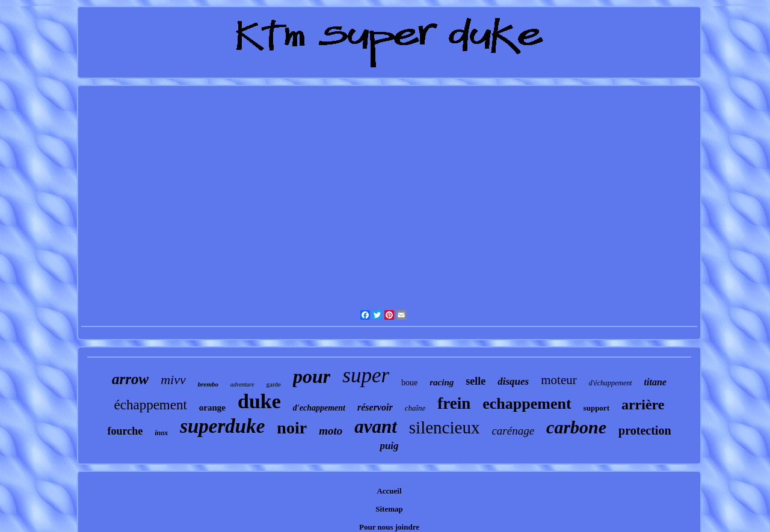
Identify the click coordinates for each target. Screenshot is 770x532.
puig (389, 446)
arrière (643, 405)
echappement (527, 404)
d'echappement (319, 408)
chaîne (415, 408)
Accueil (389, 491)
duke (259, 401)
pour (312, 376)
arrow (130, 379)
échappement (151, 405)
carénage (513, 431)
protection (645, 430)
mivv (173, 380)
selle (476, 381)
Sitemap (389, 509)
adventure (242, 384)
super (366, 375)
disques (513, 381)
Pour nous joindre (389, 527)
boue (409, 383)
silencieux (445, 427)
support (596, 408)
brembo (208, 384)
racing (442, 382)
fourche (125, 431)
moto (331, 431)
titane (655, 382)
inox (161, 433)
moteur (559, 380)
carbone (576, 427)
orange (212, 408)
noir (292, 428)
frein (454, 403)
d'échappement (611, 383)
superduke (222, 426)
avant (376, 427)
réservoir (375, 407)
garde (274, 384)
